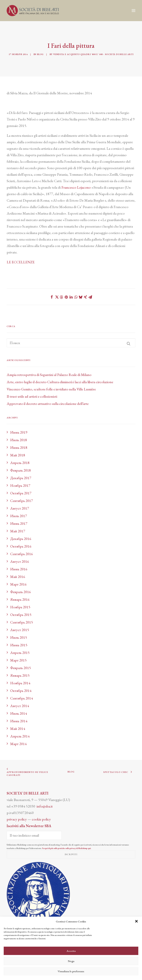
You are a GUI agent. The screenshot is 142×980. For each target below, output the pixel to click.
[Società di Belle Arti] (33, 11)
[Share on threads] (61, 297)
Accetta (71, 951)
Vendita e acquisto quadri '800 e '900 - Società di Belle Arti (93, 54)
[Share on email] (90, 297)
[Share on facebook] (52, 297)
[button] (136, 921)
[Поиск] (71, 343)
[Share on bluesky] (81, 297)
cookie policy (41, 819)
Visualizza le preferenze (71, 971)
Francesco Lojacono (76, 187)
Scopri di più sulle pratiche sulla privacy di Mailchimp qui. (67, 848)
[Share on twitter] (57, 297)
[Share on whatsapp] (76, 297)
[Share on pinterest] (66, 297)
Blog (40, 54)
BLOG (71, 772)
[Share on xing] (85, 297)
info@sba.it (45, 806)
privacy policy (17, 819)
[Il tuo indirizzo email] (34, 835)
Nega (71, 961)
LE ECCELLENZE (21, 262)
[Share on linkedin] (71, 297)
